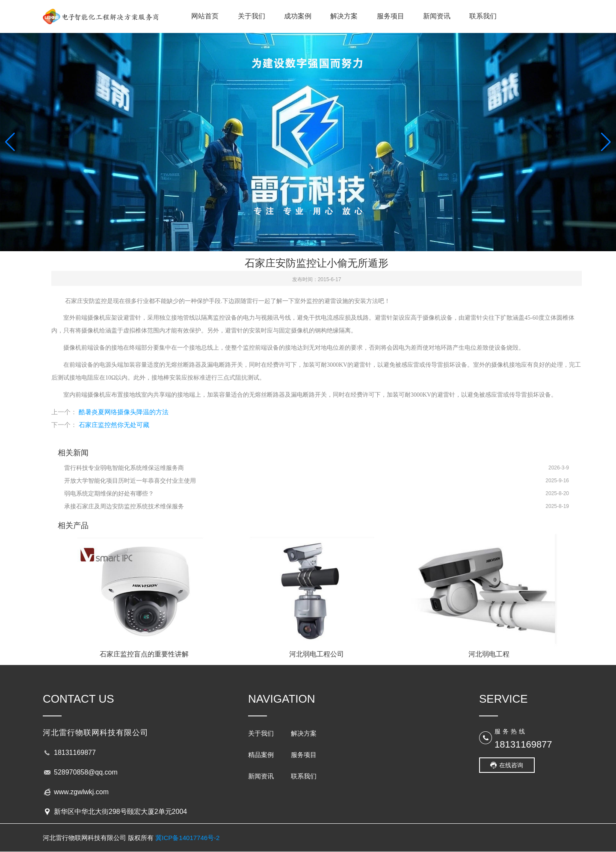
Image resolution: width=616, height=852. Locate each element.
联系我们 (483, 16)
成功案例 (298, 16)
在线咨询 (511, 765)
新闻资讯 (437, 16)
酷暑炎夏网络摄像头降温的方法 (124, 412)
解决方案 (344, 16)
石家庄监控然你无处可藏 (114, 425)
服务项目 (391, 16)
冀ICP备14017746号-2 (187, 838)
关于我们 (252, 16)
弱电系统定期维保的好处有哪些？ (109, 493)
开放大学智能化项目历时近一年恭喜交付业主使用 (130, 481)
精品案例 (261, 755)
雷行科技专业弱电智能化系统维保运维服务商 (124, 468)
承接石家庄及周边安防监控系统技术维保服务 (124, 506)
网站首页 (205, 16)
